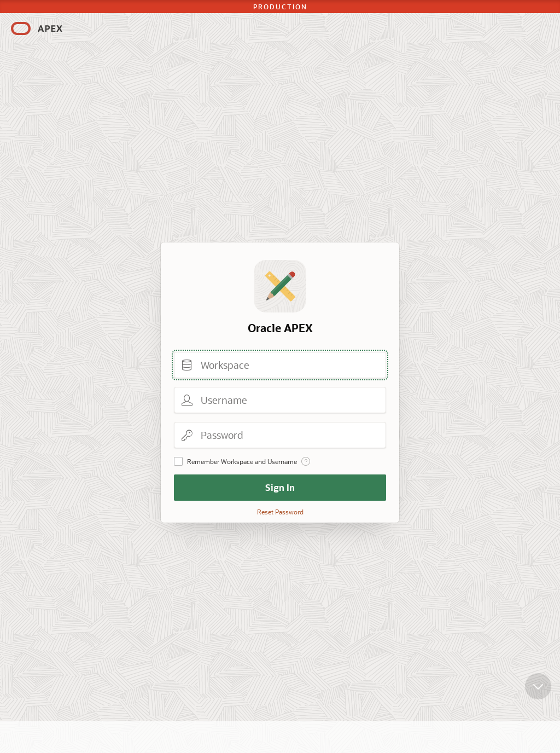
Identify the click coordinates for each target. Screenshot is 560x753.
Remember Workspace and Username (242, 461)
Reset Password (280, 512)
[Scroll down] (538, 695)
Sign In (280, 487)
